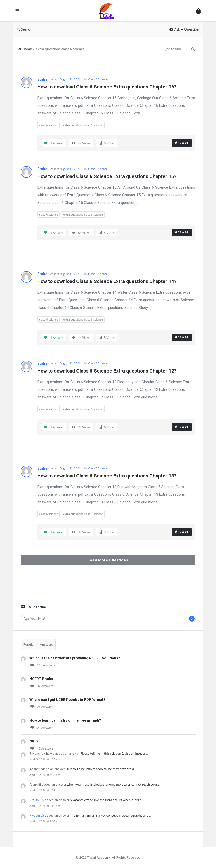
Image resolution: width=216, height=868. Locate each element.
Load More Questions (108, 560)
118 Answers (42, 665)
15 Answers (41, 748)
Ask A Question (184, 29)
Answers (46, 644)
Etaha (43, 79)
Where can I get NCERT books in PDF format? (67, 700)
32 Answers (41, 686)
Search (24, 29)
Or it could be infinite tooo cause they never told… (101, 769)
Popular (29, 644)
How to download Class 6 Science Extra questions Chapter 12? (107, 371)
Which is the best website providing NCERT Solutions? (75, 658)
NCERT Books (41, 679)
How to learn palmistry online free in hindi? (65, 720)
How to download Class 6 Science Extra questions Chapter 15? (107, 176)
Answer (182, 143)
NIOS (34, 741)
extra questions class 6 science (83, 125)
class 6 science (49, 125)
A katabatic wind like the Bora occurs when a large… (107, 800)
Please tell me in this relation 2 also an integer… (114, 754)
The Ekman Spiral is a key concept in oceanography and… (110, 815)
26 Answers (41, 707)
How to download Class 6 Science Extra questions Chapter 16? (107, 87)
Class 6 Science (98, 79)
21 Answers (41, 728)
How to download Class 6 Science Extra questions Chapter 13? (107, 476)
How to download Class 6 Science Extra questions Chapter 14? (107, 281)
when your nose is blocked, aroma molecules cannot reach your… (113, 784)
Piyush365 (37, 800)
